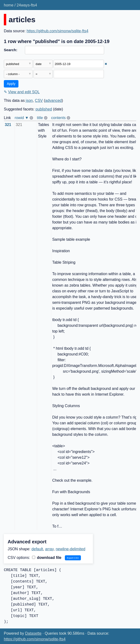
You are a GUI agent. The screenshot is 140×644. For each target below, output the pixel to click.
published (44, 109)
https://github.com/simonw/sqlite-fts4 (57, 31)
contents (58, 118)
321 (8, 125)
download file (47, 558)
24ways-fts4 (27, 5)
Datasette (33, 633)
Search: (11, 50)
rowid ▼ (22, 118)
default (37, 549)
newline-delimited (71, 549)
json (29, 101)
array (49, 549)
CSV (39, 101)
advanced (53, 101)
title (40, 118)
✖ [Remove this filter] (106, 64)
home (9, 5)
